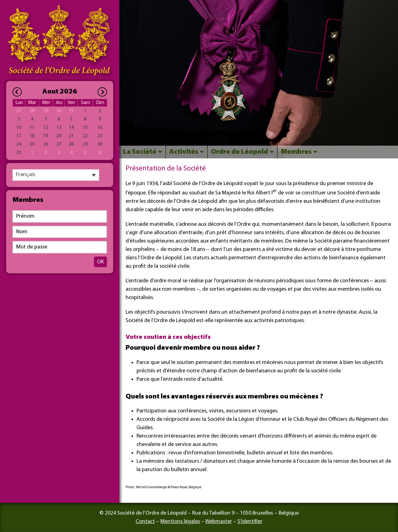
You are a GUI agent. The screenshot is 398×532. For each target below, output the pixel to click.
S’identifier (250, 522)
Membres (296, 152)
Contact (145, 522)
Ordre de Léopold (239, 152)
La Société (140, 152)
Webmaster (219, 522)
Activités (184, 152)
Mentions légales (180, 522)
